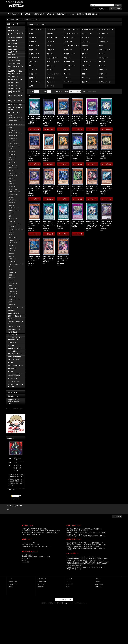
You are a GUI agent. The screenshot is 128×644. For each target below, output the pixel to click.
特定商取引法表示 (99, 584)
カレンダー (98, 579)
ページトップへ (118, 517)
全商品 (10, 27)
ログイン (94, 9)
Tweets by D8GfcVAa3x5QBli (15, 409)
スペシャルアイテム (42, 581)
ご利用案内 (98, 581)
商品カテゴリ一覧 (42, 579)
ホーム (10, 579)
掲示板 (68, 587)
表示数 (32, 91)
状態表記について (13, 396)
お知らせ (69, 581)
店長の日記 (12, 489)
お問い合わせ (98, 587)
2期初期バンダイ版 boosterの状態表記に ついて (16, 402)
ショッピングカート (14, 584)
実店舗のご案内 (12, 392)
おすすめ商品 (41, 587)
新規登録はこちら (103, 9)
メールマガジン (70, 584)
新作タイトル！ (41, 584)
